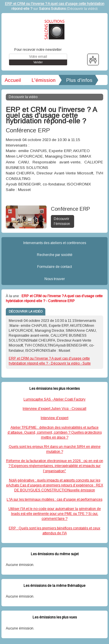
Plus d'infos (79, 80)
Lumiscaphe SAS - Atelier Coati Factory (54, 399)
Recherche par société (55, 255)
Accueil (13, 80)
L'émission (44, 80)
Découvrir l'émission (62, 221)
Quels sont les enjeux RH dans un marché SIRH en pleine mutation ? (55, 449)
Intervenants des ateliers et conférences (55, 243)
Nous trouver (55, 279)
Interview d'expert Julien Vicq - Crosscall (54, 409)
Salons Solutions (52, 9)
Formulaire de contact (54, 267)
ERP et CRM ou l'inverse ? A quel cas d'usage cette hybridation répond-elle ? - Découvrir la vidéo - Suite (50, 361)
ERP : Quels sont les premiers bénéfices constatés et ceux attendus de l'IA (54, 531)
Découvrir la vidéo (82, 9)
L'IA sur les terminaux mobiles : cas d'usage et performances (54, 499)
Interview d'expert (54, 418)
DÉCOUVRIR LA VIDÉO (26, 311)
